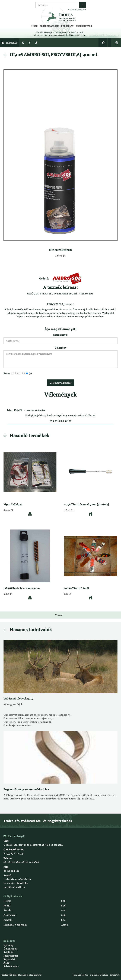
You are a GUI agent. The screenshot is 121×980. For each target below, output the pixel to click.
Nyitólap (9, 945)
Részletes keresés (77, 10)
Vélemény (60, 348)
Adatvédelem (11, 966)
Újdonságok (10, 949)
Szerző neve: (60, 335)
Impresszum (11, 956)
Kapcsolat (9, 959)
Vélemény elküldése (61, 383)
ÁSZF (7, 963)
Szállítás (8, 952)
